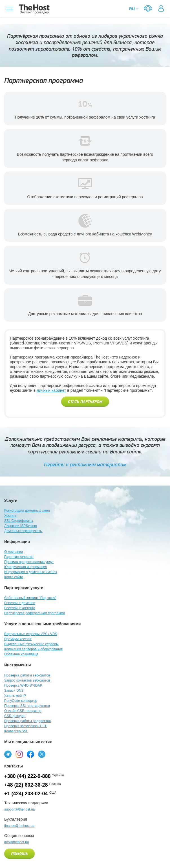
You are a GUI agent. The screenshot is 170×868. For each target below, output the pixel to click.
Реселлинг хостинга (20, 608)
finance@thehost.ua (19, 826)
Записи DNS (14, 691)
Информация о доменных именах (31, 572)
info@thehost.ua (17, 842)
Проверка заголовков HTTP (26, 726)
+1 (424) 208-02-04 (26, 794)
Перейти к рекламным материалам (85, 465)
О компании (14, 552)
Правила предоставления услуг (29, 562)
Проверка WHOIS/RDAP (23, 686)
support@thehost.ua (19, 809)
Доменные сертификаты (23, 531)
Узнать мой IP (15, 696)
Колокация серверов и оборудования (33, 649)
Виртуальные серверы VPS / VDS (31, 634)
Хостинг (10, 516)
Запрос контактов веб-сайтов (27, 680)
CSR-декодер (15, 716)
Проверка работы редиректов (27, 721)
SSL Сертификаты (19, 521)
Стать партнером (85, 402)
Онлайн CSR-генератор (23, 711)
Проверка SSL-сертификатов (27, 706)
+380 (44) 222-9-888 (27, 776)
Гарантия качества (19, 557)
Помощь (19, 854)
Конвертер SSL (16, 731)
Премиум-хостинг (18, 639)
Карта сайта (14, 577)
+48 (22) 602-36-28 (26, 785)
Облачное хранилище (21, 654)
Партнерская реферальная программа (35, 613)
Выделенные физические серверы (31, 644)
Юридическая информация (26, 567)
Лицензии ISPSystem (21, 526)
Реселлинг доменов (20, 603)
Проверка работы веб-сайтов (27, 675)
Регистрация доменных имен (27, 511)
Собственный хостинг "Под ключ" (30, 598)
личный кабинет (51, 390)
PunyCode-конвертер (21, 701)
